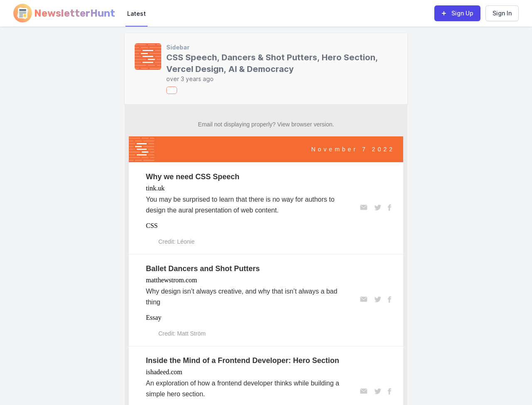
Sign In (502, 13)
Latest (137, 14)
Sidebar (178, 47)
